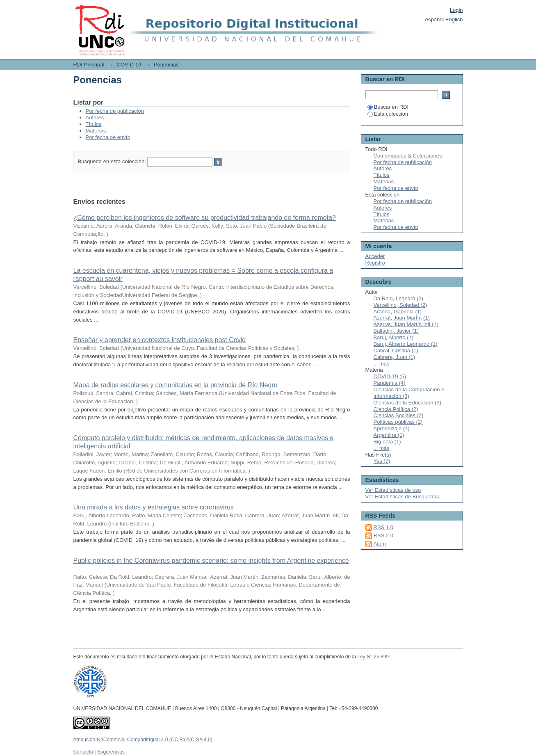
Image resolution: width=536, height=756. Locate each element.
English (454, 19)
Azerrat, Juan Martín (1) (402, 318)
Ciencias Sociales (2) (399, 415)
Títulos (94, 124)
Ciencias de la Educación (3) (407, 403)
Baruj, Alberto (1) (394, 337)
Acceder (375, 256)
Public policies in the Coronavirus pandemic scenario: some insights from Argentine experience (211, 561)
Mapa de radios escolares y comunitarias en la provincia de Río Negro (176, 385)
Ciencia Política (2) (396, 409)
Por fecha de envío (108, 137)
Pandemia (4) (390, 383)
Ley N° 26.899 (373, 657)
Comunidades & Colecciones (408, 156)
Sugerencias (111, 752)
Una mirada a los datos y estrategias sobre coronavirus (154, 507)
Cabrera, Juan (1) (395, 357)
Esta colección (388, 114)
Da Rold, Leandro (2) (398, 298)
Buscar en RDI (388, 107)
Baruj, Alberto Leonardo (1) (406, 344)
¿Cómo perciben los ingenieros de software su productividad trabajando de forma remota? (205, 218)
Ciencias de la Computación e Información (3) (409, 393)
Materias (96, 131)
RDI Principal (89, 65)
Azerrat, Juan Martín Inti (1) (406, 324)
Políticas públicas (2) (398, 422)
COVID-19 (129, 65)
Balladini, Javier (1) (396, 331)
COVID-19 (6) (390, 376)
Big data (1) (387, 442)
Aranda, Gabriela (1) (398, 312)
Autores (95, 118)
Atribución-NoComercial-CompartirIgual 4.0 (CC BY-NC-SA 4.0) (143, 740)
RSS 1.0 (383, 527)
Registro (375, 263)
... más (382, 364)
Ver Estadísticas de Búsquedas (402, 497)
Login (456, 10)
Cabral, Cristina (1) (396, 351)
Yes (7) (382, 461)
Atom (380, 544)
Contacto (83, 752)
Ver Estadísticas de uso (393, 490)
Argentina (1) (389, 435)
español (435, 19)
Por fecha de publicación (115, 111)
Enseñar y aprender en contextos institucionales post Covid (160, 340)
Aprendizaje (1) (392, 428)
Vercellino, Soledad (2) (400, 305)
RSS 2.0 (383, 536)
